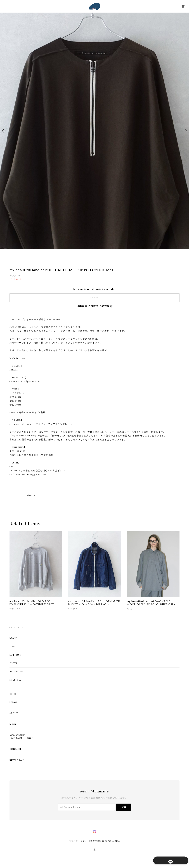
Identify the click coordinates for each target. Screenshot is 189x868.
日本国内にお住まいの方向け (95, 306)
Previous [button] (4, 131)
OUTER (14, 663)
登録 (124, 807)
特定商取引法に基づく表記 (100, 841)
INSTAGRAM (17, 760)
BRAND (14, 638)
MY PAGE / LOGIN (23, 738)
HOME (13, 702)
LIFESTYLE (15, 680)
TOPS (13, 646)
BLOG (13, 724)
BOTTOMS (16, 655)
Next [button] (185, 131)
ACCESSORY (17, 672)
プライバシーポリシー (79, 841)
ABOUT (14, 713)
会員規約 (116, 841)
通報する (31, 495)
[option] (94, 131)
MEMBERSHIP (17, 735)
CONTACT (16, 749)
